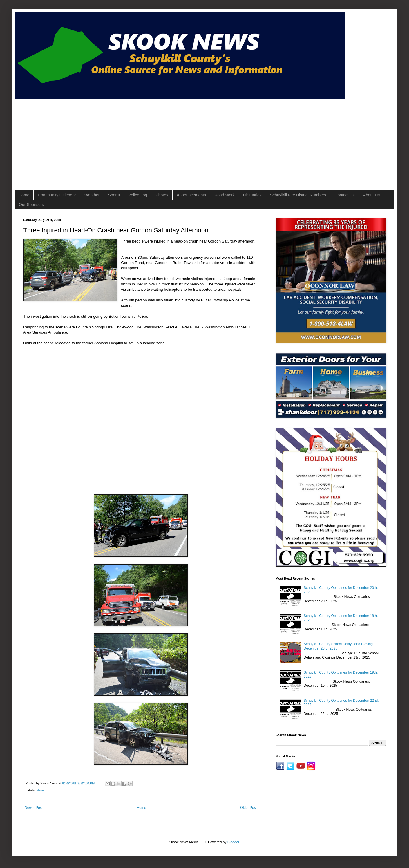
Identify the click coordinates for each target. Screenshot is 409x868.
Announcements (191, 195)
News (40, 790)
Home (24, 195)
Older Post (248, 808)
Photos (162, 195)
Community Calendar (57, 195)
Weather (92, 195)
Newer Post (34, 808)
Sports (114, 195)
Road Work (225, 195)
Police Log (138, 195)
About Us (372, 195)
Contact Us (344, 195)
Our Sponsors (31, 205)
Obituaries (252, 195)
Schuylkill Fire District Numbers (298, 195)
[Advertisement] (114, 140)
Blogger (233, 842)
